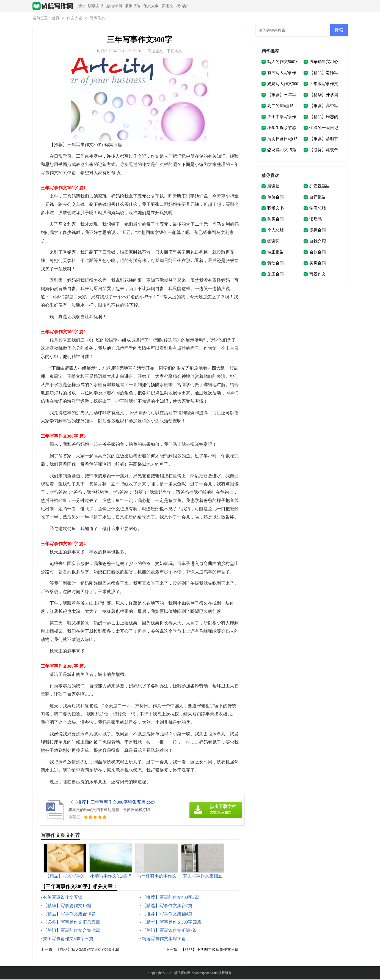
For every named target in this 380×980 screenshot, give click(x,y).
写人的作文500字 (283, 62)
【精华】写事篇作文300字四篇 (172, 923)
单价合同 (276, 198)
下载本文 (174, 52)
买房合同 (318, 264)
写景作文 (318, 275)
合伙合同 (318, 253)
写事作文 (97, 19)
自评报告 (318, 198)
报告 (81, 6)
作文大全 (151, 6)
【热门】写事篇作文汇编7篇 (169, 931)
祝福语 (182, 6)
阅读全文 (155, 52)
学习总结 (318, 209)
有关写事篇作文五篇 (63, 898)
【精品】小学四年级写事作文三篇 (210, 950)
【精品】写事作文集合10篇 (69, 914)
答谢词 (273, 242)
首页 (56, 19)
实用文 (167, 6)
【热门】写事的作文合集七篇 (71, 931)
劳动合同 (276, 264)
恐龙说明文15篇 (282, 150)
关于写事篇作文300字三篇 (68, 939)
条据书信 (133, 6)
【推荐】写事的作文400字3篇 (170, 898)
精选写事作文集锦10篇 (164, 939)
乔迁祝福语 (320, 187)
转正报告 (276, 253)
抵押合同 (318, 231)
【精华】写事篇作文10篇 (67, 906)
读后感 (316, 220)
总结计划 (114, 6)
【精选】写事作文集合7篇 (167, 906)
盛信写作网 (182, 973)
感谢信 (273, 187)
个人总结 (276, 231)
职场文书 (96, 6)
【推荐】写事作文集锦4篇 (167, 914)
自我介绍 (318, 242)
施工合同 (276, 275)
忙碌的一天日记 (324, 128)
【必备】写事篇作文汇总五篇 (71, 923)
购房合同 (276, 220)
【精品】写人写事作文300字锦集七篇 (88, 950)
